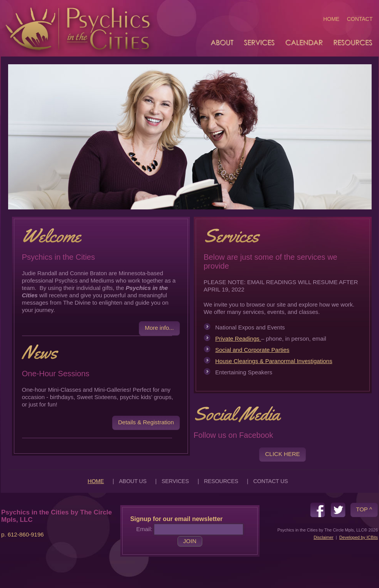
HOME (331, 19)
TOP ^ (364, 509)
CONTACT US (271, 481)
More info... (159, 328)
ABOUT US (132, 481)
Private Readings (238, 339)
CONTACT (360, 19)
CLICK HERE (282, 454)
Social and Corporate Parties (253, 350)
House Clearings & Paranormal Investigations (274, 361)
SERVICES (175, 481)
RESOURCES (221, 481)
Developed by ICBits (359, 537)
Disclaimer (324, 537)
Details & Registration (146, 422)
